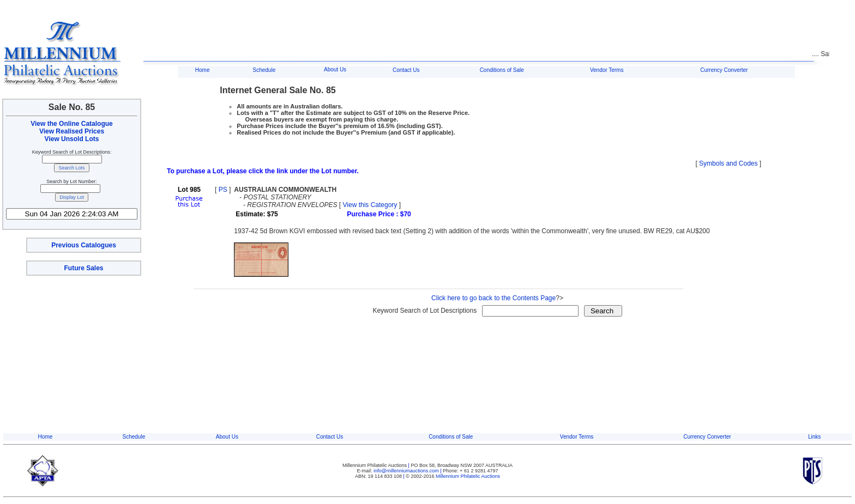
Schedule (264, 70)
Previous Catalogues (84, 245)
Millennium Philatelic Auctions (468, 476)
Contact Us (406, 70)
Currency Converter (724, 70)
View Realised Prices (72, 131)
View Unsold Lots (72, 139)
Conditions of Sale (502, 70)
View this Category (370, 205)
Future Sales (83, 268)
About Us (335, 69)
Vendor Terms (607, 70)
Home (203, 70)
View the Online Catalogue (71, 124)
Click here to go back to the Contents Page (493, 298)
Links (814, 437)
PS (223, 190)
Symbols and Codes (728, 163)
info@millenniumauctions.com (407, 471)
